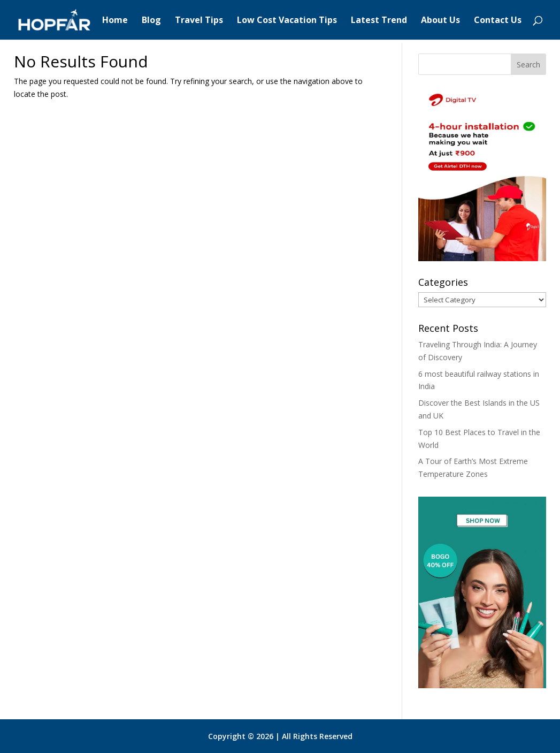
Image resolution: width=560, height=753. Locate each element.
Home (115, 21)
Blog (151, 21)
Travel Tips (199, 21)
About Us (440, 21)
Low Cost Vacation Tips (287, 21)
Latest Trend (379, 21)
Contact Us (498, 21)
